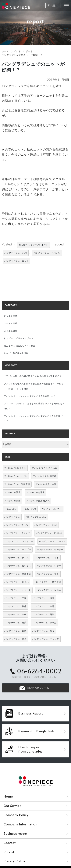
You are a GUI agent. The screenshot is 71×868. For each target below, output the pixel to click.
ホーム (5, 51)
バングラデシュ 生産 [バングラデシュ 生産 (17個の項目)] (15, 615)
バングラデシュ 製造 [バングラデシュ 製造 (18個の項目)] (15, 631)
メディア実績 (11, 324)
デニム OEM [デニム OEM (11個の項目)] (10, 509)
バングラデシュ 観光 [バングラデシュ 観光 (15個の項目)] (43, 631)
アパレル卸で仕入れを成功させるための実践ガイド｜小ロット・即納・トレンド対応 (34, 386)
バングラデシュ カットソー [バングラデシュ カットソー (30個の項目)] (19, 541)
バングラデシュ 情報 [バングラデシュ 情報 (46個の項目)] (43, 598)
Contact (10, 843)
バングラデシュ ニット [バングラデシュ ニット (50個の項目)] (47, 558)
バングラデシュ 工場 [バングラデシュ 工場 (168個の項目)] (15, 598)
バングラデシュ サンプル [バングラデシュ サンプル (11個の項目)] (18, 550)
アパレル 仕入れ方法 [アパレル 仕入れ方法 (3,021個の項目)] (46, 484)
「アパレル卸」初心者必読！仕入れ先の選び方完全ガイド (33, 376)
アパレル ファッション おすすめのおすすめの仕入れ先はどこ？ (33, 419)
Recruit (9, 852)
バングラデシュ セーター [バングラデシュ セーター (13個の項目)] (50, 550)
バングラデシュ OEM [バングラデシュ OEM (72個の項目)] (46, 525)
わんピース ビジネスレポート (33, 245)
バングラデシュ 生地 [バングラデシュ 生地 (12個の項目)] (43, 606)
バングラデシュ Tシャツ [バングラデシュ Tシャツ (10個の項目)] (16, 525)
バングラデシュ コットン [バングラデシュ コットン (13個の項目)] (52, 541)
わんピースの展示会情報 (16, 353)
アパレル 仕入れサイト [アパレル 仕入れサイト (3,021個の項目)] (16, 476)
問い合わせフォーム (38, 688)
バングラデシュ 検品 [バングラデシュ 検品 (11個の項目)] (15, 606)
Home (8, 797)
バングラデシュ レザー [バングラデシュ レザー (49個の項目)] (49, 566)
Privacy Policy (14, 861)
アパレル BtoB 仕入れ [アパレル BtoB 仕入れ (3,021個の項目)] (15, 468)
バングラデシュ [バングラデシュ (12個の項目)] (12, 517)
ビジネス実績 (11, 316)
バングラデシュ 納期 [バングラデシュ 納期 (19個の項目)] (43, 615)
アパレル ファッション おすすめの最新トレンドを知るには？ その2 (34, 406)
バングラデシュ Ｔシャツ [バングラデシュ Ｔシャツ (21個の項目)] (46, 639)
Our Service (12, 806)
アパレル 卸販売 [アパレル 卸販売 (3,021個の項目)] (12, 501)
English (53, 6)
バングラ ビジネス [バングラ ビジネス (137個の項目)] (52, 509)
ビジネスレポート (23, 51)
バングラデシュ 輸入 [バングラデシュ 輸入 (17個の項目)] (15, 639)
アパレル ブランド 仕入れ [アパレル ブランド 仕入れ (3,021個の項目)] (45, 468)
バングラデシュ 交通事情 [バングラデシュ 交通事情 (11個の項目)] (18, 574)
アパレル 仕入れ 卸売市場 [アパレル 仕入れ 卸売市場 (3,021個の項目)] (17, 484)
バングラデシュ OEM (16, 253)
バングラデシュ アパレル (47, 253)
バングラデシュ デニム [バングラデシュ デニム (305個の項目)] (16, 558)
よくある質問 (11, 331)
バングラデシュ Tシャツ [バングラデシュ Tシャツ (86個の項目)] (17, 533)
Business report (16, 834)
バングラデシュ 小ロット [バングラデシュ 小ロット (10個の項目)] (18, 590)
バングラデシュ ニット (16, 261)
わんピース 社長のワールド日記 (20, 346)
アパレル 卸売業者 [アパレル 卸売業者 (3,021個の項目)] (35, 492)
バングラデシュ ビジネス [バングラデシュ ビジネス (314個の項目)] (18, 566)
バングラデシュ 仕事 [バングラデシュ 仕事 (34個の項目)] (48, 574)
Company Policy (16, 815)
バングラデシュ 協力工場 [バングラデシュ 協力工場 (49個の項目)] (48, 582)
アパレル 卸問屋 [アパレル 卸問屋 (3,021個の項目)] (12, 492)
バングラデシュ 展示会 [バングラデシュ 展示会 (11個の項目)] (49, 590)
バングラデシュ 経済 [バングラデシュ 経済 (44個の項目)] (15, 623)
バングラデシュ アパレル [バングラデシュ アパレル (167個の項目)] (49, 533)
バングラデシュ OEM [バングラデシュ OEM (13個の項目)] (36, 517)
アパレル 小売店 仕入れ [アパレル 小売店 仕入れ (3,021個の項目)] (38, 501)
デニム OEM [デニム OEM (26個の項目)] (29, 509)
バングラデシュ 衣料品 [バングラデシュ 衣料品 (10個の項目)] (44, 623)
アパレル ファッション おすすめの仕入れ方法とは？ (30, 396)
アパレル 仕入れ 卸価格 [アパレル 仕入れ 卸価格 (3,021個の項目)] (45, 476)
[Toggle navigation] (66, 6)
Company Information (20, 824)
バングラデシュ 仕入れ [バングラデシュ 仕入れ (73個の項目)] (16, 582)
